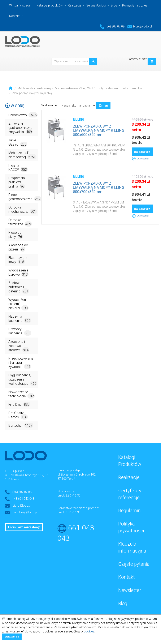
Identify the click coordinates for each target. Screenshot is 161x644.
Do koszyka (142, 152)
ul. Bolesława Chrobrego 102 (77, 475)
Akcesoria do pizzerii (18, 247)
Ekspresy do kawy (18, 260)
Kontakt (14, 16)
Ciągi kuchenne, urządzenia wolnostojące (23, 380)
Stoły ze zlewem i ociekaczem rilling (120, 88)
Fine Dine (19, 404)
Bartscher (21, 425)
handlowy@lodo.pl (25, 512)
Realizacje (75, 5)
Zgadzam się (12, 637)
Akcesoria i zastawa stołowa (19, 346)
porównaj (140, 158)
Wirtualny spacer (20, 5)
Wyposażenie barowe (18, 273)
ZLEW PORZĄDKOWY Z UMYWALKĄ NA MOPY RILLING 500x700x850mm (99, 187)
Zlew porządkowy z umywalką (32, 93)
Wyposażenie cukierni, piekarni (18, 304)
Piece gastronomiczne (23, 197)
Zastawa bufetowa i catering (19, 287)
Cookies (89, 631)
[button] (152, 61)
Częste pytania (134, 564)
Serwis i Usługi (96, 5)
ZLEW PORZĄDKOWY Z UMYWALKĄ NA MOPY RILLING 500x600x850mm (99, 130)
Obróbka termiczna (20, 222)
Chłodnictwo (23, 115)
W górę (15, 106)
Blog (114, 5)
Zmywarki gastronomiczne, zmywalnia (21, 128)
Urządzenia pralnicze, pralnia (17, 182)
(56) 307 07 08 (112, 26)
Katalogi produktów (50, 5)
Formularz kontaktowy (24, 527)
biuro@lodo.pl (140, 26)
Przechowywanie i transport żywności (21, 363)
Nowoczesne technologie (21, 394)
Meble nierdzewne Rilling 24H (74, 88)
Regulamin (129, 511)
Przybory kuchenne (20, 331)
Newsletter (130, 590)
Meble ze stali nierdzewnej (34, 88)
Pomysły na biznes (135, 5)
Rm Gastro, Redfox (18, 415)
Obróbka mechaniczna (23, 210)
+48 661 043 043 (23, 499)
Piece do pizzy (16, 235)
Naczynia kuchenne (20, 319)
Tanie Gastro (18, 143)
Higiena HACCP (18, 168)
